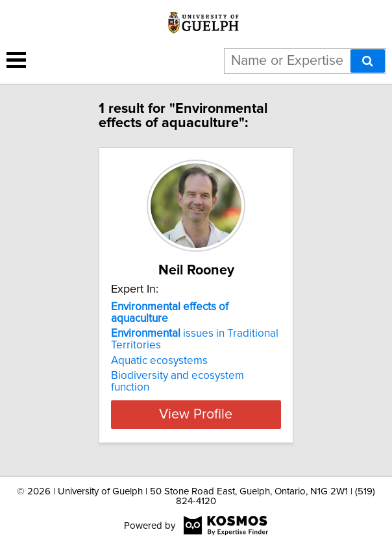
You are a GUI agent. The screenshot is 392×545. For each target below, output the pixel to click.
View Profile (196, 415)
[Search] (368, 61)
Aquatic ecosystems (159, 361)
